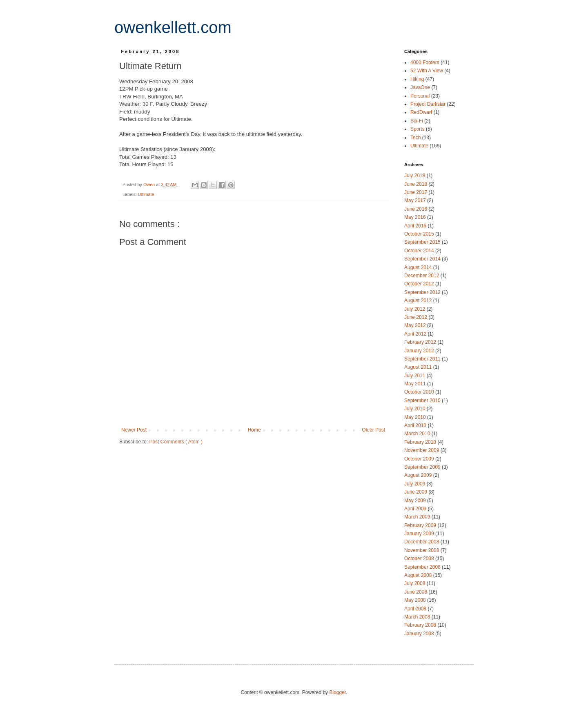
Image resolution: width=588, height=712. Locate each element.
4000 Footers (425, 62)
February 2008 (421, 625)
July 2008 (415, 583)
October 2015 (420, 234)
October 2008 (420, 558)
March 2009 (418, 517)
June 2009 (416, 492)
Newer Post (134, 430)
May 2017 (416, 200)
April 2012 (416, 334)
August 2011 (419, 367)
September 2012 (423, 292)
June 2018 (416, 184)
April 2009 (416, 509)
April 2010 (416, 425)
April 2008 (416, 609)
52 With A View (427, 71)
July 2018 (415, 176)
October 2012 (420, 284)
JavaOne (421, 87)
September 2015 (423, 242)
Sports (418, 129)
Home (254, 430)
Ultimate (146, 194)
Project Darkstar (429, 104)
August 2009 (419, 475)
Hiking (418, 79)
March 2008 (418, 617)
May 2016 (416, 217)
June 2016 (416, 209)
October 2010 (420, 392)
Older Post (373, 430)
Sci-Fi (417, 121)
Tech (416, 138)
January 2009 (420, 534)
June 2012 (416, 317)
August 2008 (419, 575)
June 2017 (416, 192)
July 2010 (415, 409)
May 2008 (416, 600)
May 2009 (416, 501)
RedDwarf (422, 112)
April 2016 (416, 226)
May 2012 (416, 325)
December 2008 (422, 542)
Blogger (337, 692)
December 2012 (422, 276)
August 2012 (419, 300)
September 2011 (423, 359)
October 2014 (420, 251)
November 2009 (422, 450)
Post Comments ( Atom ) (176, 442)
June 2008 (416, 592)
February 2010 (421, 442)
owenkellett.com (173, 27)
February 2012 (421, 342)
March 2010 (418, 434)
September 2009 (423, 467)
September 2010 (423, 400)
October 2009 (420, 459)
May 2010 (416, 417)
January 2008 (420, 634)
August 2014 (419, 267)
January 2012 (420, 351)
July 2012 (415, 309)
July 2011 (415, 376)
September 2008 (423, 567)
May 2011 (416, 384)
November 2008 (422, 550)
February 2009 (421, 525)
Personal (421, 96)
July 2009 (415, 484)
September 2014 (423, 259)
